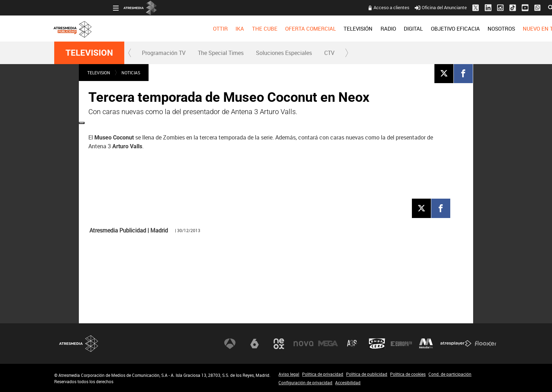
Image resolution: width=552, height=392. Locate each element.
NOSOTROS (442, 29)
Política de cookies (408, 374)
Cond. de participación (450, 374)
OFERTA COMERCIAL (252, 29)
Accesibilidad (348, 382)
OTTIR (161, 29)
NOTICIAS (131, 73)
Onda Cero (377, 344)
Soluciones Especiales (284, 53)
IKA (181, 29)
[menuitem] (161, 29)
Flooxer (485, 344)
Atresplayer (456, 344)
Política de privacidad (323, 374)
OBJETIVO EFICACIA (396, 29)
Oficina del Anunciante (382, 7)
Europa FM (401, 344)
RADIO (329, 29)
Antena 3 (230, 344)
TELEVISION (89, 53)
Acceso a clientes (333, 7)
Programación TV (164, 53)
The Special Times (221, 53)
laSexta (255, 344)
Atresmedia (79, 344)
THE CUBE (206, 29)
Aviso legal (289, 374)
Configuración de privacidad (305, 382)
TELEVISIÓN (299, 29)
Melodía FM (426, 344)
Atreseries (352, 344)
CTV (329, 53)
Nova (303, 344)
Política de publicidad (367, 374)
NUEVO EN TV (481, 29)
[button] (130, 53)
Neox (279, 344)
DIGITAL (355, 29)
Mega (328, 344)
